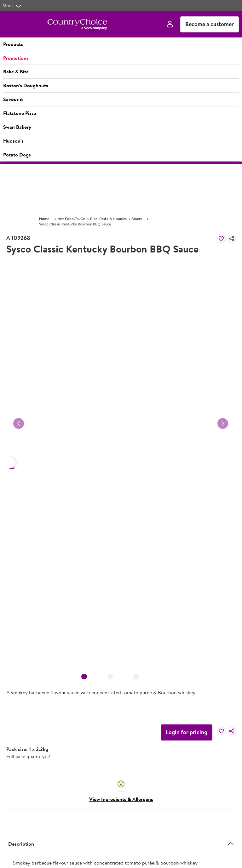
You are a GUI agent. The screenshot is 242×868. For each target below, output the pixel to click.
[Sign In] (170, 24)
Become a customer (210, 24)
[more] (12, 6)
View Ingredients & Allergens (121, 799)
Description (121, 844)
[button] (121, 44)
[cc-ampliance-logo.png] (77, 24)
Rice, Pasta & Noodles (108, 219)
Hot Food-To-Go (71, 219)
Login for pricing (187, 732)
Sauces (137, 219)
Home (44, 219)
